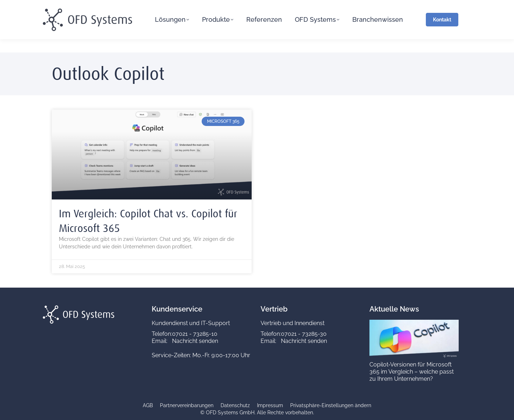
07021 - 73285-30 (304, 334)
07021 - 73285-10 (195, 334)
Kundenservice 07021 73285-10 (157, 7)
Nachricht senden (195, 341)
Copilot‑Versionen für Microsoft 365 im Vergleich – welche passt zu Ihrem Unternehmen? (412, 372)
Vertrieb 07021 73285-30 (236, 7)
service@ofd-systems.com (77, 7)
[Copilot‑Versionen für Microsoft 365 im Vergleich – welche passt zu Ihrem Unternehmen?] (414, 357)
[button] (331, 406)
